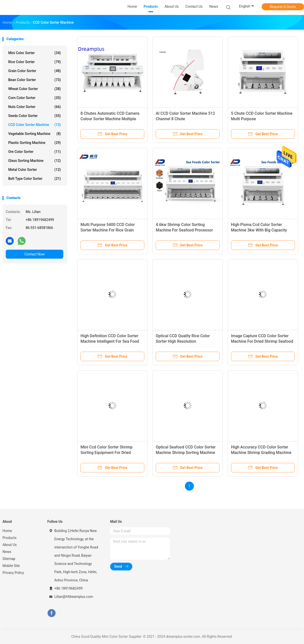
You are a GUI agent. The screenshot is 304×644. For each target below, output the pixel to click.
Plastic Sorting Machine (35, 143)
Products (9, 538)
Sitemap (9, 559)
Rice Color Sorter (35, 62)
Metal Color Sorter (35, 170)
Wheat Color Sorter (35, 89)
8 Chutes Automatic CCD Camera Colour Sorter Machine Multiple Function (110, 119)
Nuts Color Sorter (35, 107)
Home (7, 531)
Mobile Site (11, 566)
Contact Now (35, 254)
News (7, 552)
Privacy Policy (13, 573)
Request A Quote (283, 7)
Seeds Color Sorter (35, 116)
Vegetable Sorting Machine (35, 134)
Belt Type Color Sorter (35, 179)
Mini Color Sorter (35, 53)
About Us (10, 545)
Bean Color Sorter (35, 80)
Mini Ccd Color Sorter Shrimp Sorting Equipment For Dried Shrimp (107, 453)
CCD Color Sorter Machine (35, 125)
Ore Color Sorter (35, 152)
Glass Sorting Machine (35, 161)
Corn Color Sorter (35, 98)
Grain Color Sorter (35, 71)
